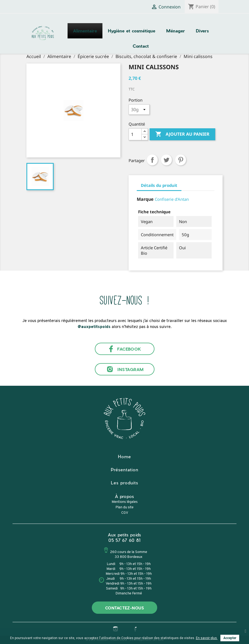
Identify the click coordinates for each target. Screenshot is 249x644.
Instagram (124, 369)
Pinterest (181, 160)
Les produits (124, 483)
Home (124, 456)
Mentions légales (125, 502)
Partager (152, 160)
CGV (125, 513)
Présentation (125, 470)
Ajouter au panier (182, 134)
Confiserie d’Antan (172, 199)
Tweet (166, 160)
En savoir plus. (207, 638)
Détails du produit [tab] (159, 185)
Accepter (230, 638)
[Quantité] (135, 134)
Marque (145, 199)
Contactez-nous (124, 608)
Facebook (124, 349)
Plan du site (124, 507)
